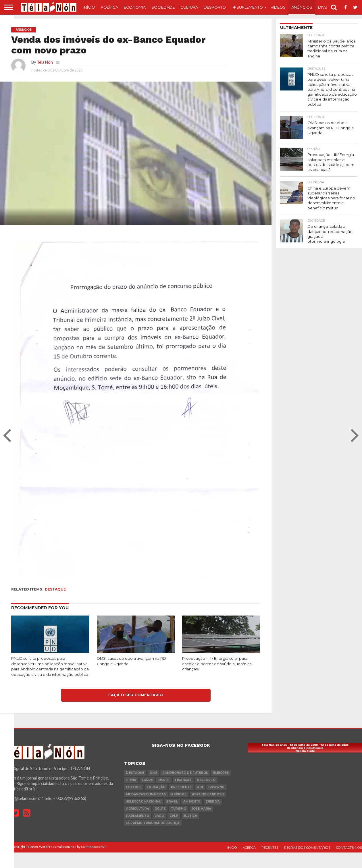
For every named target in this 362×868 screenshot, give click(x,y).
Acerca (249, 848)
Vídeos (278, 7)
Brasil (172, 802)
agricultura (138, 809)
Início (89, 7)
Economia (135, 7)
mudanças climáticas (146, 794)
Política (109, 7)
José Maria (201, 809)
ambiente (192, 802)
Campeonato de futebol (185, 773)
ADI (200, 787)
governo (216, 787)
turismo (179, 809)
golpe (160, 809)
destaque (55, 589)
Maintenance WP (94, 847)
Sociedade (163, 7)
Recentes (270, 848)
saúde (147, 780)
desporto (206, 780)
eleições (221, 773)
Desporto (215, 7)
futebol (134, 787)
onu (153, 773)
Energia (213, 802)
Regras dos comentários (307, 848)
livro (159, 816)
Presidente (181, 787)
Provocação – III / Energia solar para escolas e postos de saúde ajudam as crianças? (217, 664)
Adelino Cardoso (208, 794)
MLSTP (164, 780)
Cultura (189, 7)
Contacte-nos (349, 848)
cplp (174, 816)
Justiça (190, 816)
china (131, 780)
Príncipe (179, 794)
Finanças (183, 780)
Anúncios (302, 7)
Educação (156, 787)
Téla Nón (45, 62)
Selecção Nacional (144, 802)
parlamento (138, 816)
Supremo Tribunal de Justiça (153, 823)
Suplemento (248, 7)
